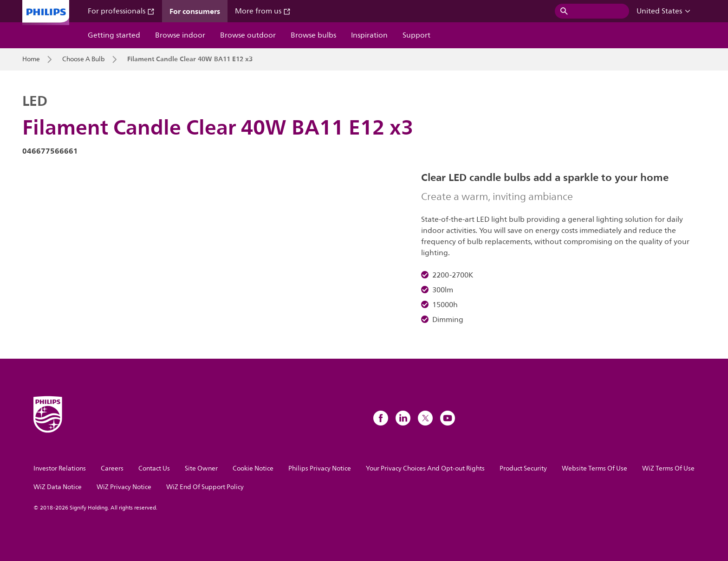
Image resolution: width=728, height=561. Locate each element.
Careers (112, 468)
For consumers (195, 11)
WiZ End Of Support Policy (205, 487)
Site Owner (201, 468)
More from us (263, 11)
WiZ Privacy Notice (124, 487)
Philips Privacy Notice (320, 468)
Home (31, 59)
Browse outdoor (248, 35)
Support (416, 35)
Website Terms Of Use (595, 468)
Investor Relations (60, 468)
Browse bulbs (313, 35)
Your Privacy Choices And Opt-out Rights (425, 468)
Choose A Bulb (84, 59)
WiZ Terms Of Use (668, 468)
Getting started (114, 35)
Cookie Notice (253, 468)
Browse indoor (180, 35)
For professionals (121, 11)
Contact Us (154, 468)
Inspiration (369, 35)
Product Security (523, 468)
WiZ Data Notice (58, 487)
